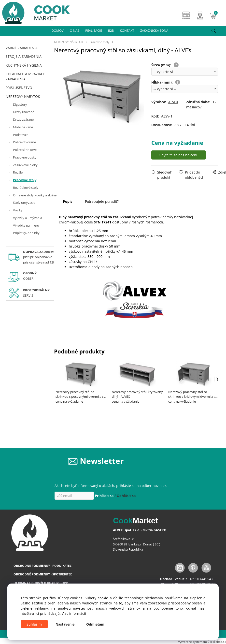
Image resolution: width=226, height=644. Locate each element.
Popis (68, 201)
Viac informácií (74, 613)
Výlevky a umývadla (28, 218)
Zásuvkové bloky (25, 165)
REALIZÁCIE (94, 30)
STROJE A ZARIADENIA (24, 56)
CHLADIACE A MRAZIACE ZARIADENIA (25, 76)
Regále (18, 172)
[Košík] (217, 15)
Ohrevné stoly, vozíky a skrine (35, 195)
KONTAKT (127, 30)
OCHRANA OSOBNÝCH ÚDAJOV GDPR (41, 583)
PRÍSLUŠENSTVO (19, 88)
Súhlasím (34, 624)
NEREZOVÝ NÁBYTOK (23, 96)
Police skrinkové (25, 150)
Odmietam (95, 624)
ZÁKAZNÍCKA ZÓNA (154, 30)
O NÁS (74, 30)
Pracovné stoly (25, 180)
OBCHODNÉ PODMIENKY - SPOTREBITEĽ (43, 574)
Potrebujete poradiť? (102, 201)
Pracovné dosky (25, 157)
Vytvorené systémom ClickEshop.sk (202, 642)
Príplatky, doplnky (26, 233)
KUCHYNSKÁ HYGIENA (24, 65)
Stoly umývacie (24, 203)
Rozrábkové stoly (26, 188)
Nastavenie (65, 624)
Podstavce (21, 135)
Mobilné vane (23, 127)
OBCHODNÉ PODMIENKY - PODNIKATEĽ (42, 566)
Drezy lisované (24, 112)
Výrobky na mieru (26, 225)
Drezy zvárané (23, 119)
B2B (111, 30)
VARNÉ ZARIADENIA (22, 48)
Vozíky (18, 210)
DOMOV (58, 30)
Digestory (20, 104)
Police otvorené (24, 142)
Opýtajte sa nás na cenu (179, 155)
